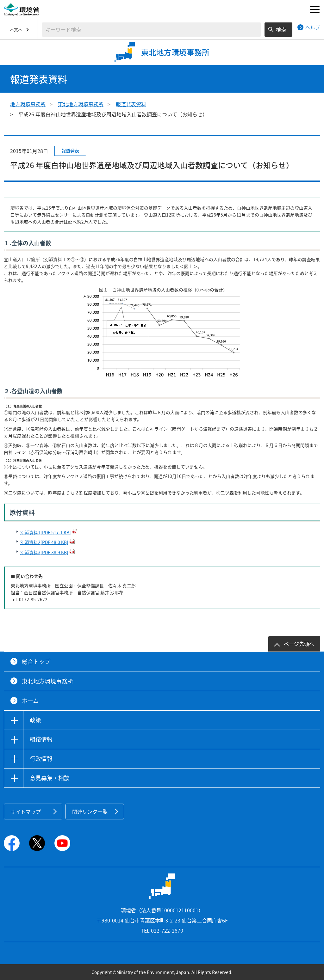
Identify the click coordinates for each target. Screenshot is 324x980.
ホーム (30, 701)
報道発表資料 (131, 104)
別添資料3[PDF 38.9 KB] (44, 552)
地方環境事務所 (28, 104)
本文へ (16, 30)
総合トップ (36, 661)
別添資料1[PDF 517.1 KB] (46, 532)
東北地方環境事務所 (81, 104)
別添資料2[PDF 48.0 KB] (44, 542)
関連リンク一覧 (90, 812)
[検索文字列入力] (151, 30)
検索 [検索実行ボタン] (281, 29)
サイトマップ (26, 812)
